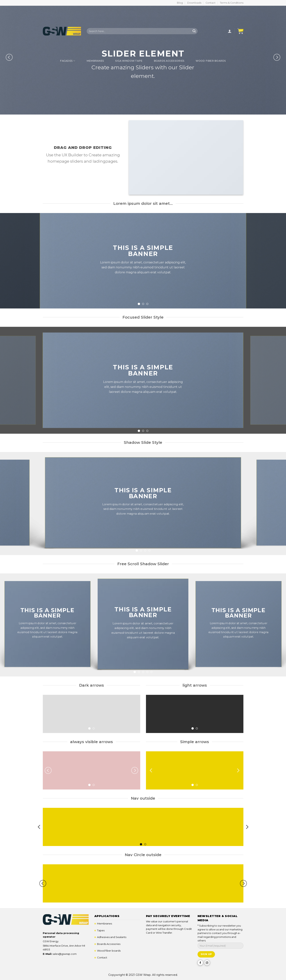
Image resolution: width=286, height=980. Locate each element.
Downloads (194, 3)
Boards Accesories (109, 944)
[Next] (135, 770)
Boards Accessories (169, 61)
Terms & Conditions (232, 3)
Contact (211, 3)
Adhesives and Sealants (112, 937)
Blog (180, 3)
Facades (68, 61)
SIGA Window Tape (129, 61)
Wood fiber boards (109, 951)
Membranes (95, 61)
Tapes (101, 930)
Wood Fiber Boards (211, 61)
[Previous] (48, 770)
